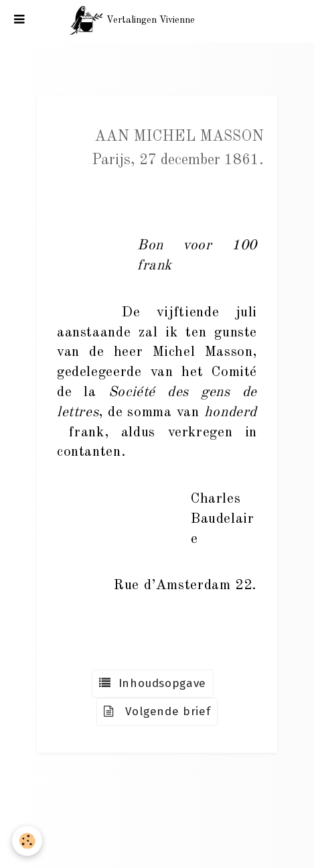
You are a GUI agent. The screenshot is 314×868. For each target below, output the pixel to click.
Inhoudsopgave (153, 683)
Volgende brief (157, 711)
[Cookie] (27, 841)
